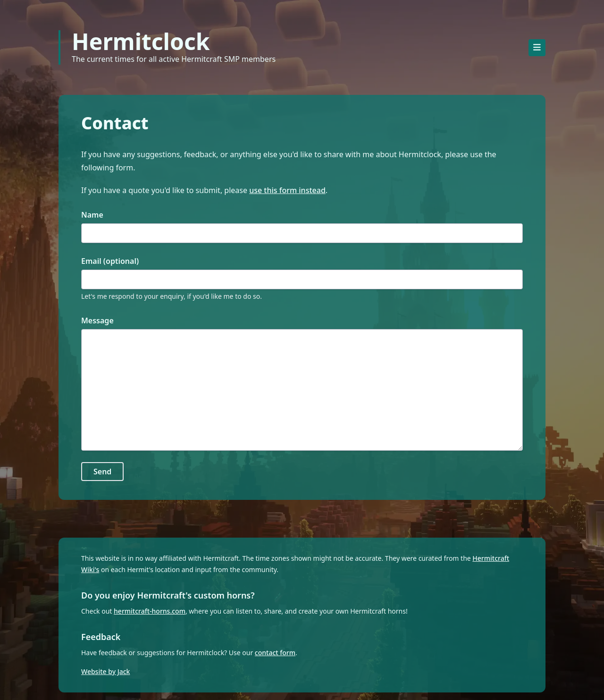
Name (92, 215)
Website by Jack (105, 671)
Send (102, 472)
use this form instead (287, 190)
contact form (275, 653)
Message (97, 320)
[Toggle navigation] (537, 48)
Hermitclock (141, 41)
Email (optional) (110, 261)
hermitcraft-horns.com (150, 611)
